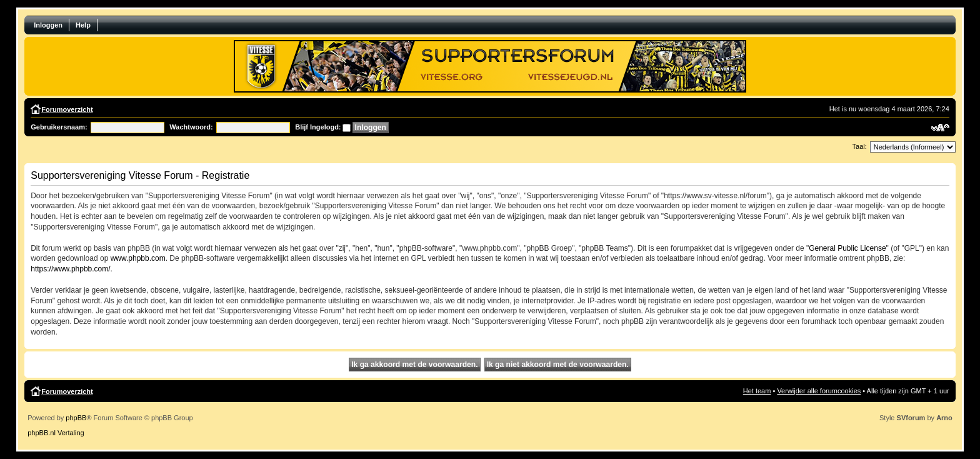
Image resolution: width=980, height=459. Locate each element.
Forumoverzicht (67, 109)
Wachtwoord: (191, 127)
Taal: (860, 146)
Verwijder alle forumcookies (819, 391)
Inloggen (48, 25)
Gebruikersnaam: (59, 127)
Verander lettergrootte (940, 128)
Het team (757, 391)
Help (83, 25)
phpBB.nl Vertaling (56, 433)
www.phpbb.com (138, 258)
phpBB (76, 418)
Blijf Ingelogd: (318, 127)
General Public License (847, 248)
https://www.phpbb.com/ (70, 269)
